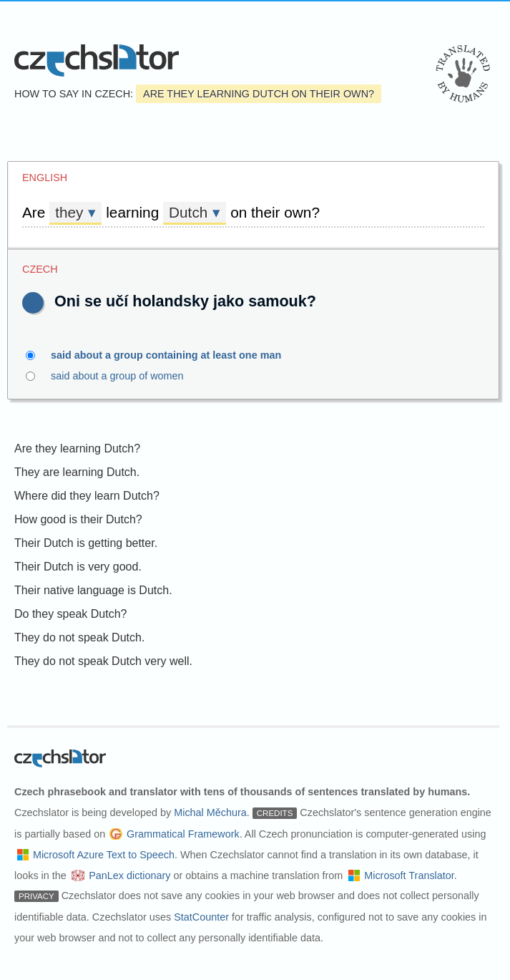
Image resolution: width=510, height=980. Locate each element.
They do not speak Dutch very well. (103, 661)
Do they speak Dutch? (70, 614)
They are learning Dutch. (77, 472)
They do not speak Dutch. (79, 637)
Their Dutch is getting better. (86, 543)
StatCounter (201, 917)
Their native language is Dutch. (93, 590)
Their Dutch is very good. (78, 567)
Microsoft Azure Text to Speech (104, 855)
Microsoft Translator (409, 875)
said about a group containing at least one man (174, 355)
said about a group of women (126, 376)
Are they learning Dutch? (77, 448)
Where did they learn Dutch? (87, 496)
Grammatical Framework (183, 834)
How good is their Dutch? (78, 519)
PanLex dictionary (129, 875)
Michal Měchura (210, 812)
